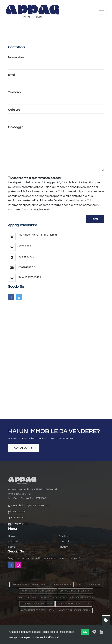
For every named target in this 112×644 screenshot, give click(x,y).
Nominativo (16, 57)
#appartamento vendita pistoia (38, 591)
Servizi (12, 547)
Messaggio (16, 127)
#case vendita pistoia (89, 584)
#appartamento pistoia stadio (74, 604)
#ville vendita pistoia (53, 597)
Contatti (64, 542)
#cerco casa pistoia (61, 584)
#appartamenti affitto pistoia (28, 584)
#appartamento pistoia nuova (38, 610)
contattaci (23, 448)
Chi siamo (65, 536)
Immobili (13, 542)
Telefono (14, 92)
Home (12, 536)
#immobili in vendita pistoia (76, 591)
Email (12, 75)
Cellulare (14, 110)
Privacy (63, 547)
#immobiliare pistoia (82, 597)
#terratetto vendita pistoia (37, 604)
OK (85, 632)
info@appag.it (27, 267)
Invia (95, 219)
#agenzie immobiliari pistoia (75, 610)
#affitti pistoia (27, 597)
